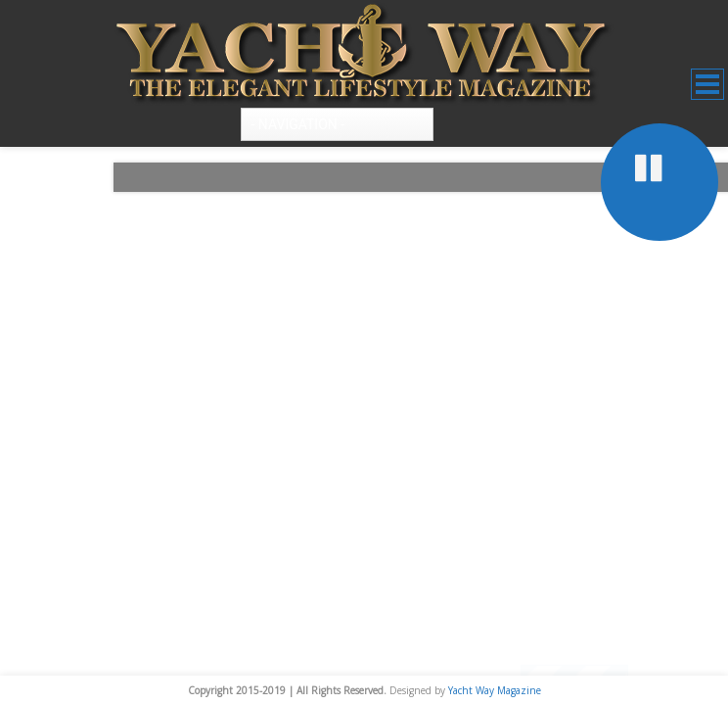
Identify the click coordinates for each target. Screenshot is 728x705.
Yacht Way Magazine (495, 690)
